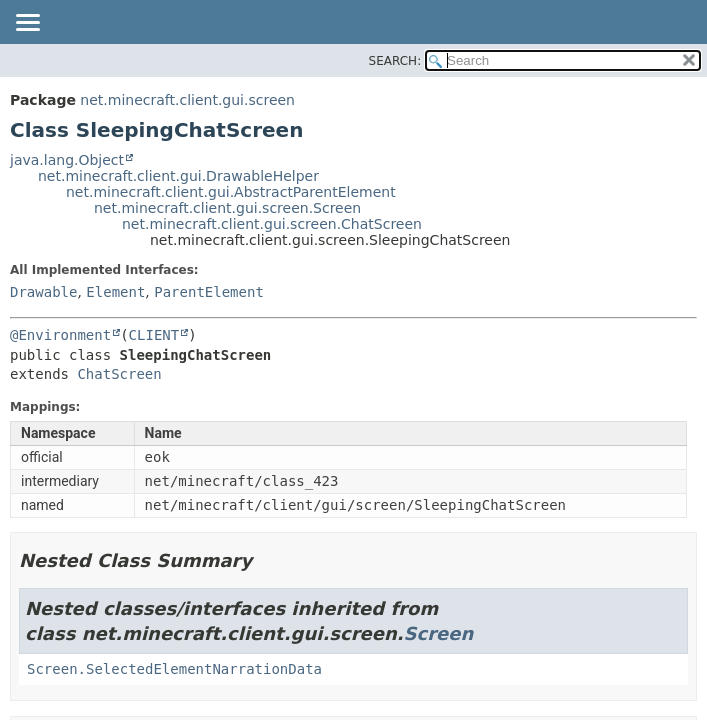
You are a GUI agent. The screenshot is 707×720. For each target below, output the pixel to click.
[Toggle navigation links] (27, 24)
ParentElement (209, 292)
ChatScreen (119, 374)
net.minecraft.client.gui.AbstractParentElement (231, 192)
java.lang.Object (67, 160)
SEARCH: (395, 61)
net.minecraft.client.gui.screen (187, 100)
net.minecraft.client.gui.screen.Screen (227, 208)
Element (115, 292)
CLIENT (154, 335)
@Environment (60, 335)
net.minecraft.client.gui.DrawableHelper (178, 176)
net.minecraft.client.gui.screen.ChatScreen (272, 224)
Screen (439, 633)
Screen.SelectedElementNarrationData (174, 669)
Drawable (43, 292)
